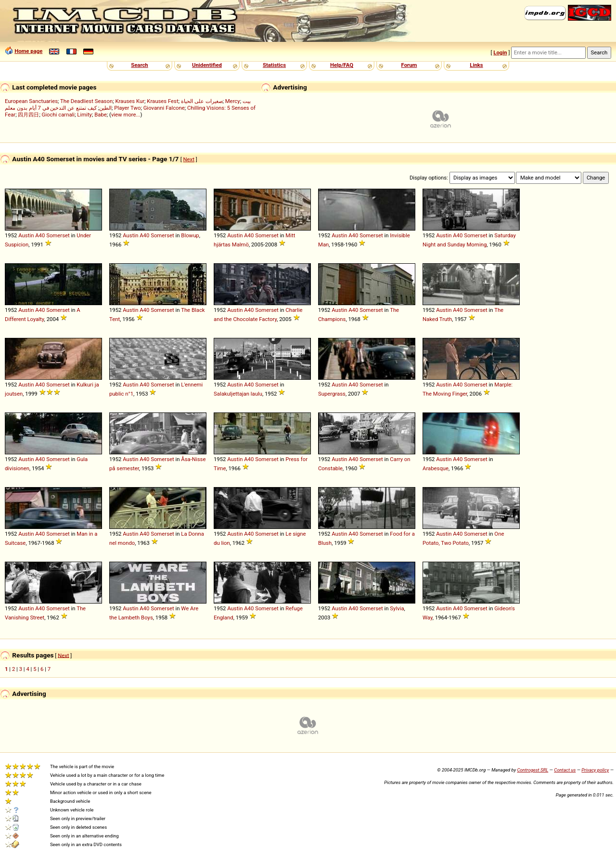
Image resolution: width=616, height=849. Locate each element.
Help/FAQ (342, 65)
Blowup (190, 235)
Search (139, 65)
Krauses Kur (130, 101)
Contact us (565, 770)
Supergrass (332, 394)
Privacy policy (595, 770)
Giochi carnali (58, 115)
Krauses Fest (162, 101)
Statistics (274, 65)
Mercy (233, 101)
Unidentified (207, 65)
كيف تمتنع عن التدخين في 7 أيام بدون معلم (51, 108)
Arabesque (436, 468)
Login (500, 52)
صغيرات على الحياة (202, 101)
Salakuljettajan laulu (238, 394)
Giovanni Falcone (164, 108)
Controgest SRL (533, 770)
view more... (126, 115)
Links (476, 65)
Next (189, 159)
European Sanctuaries (31, 101)
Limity (84, 115)
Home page (28, 51)
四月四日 (28, 115)
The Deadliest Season (86, 101)
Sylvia (397, 608)
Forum (409, 65)
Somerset (58, 235)
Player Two (127, 108)
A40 (40, 235)
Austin (26, 235)
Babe (101, 115)
